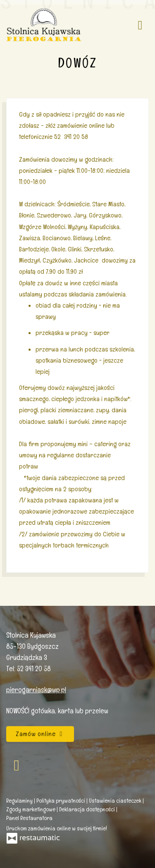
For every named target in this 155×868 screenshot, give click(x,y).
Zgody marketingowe (31, 809)
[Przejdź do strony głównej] (44, 25)
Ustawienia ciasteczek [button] (116, 801)
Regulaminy (20, 801)
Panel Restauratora (29, 818)
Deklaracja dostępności (88, 809)
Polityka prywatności (61, 801)
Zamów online (40, 734)
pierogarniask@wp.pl (36, 690)
